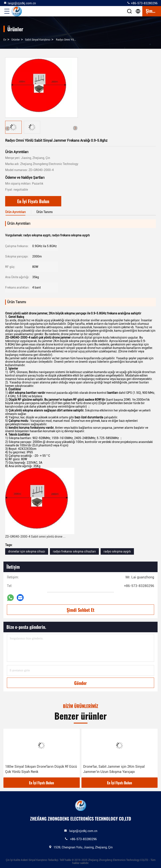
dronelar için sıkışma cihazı (27, 551)
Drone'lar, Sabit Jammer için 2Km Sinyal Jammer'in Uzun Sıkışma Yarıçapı (114, 769)
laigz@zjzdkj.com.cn (20, 3)
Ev (5, 40)
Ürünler (16, 40)
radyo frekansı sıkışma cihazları (74, 551)
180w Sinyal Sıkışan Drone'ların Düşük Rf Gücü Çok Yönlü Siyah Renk (41, 769)
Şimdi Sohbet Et (80, 610)
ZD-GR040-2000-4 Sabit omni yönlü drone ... (35, 537)
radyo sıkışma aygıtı (117, 551)
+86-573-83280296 (142, 3)
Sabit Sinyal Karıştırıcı (38, 40)
